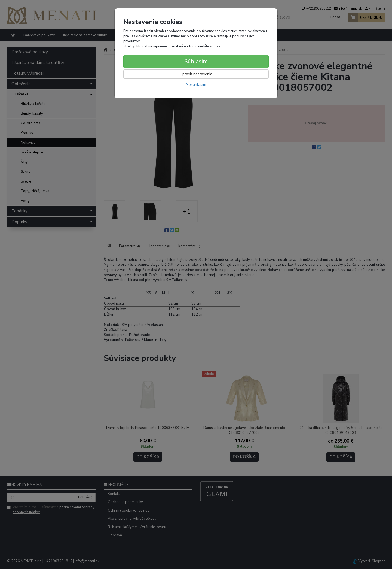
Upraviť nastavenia (196, 74)
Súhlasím (196, 61)
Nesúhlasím (196, 85)
